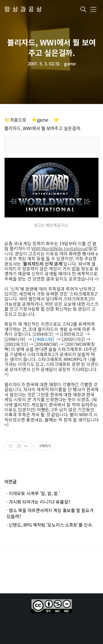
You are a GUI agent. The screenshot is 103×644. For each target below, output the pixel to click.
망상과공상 (24, 10)
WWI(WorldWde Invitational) (60, 248)
